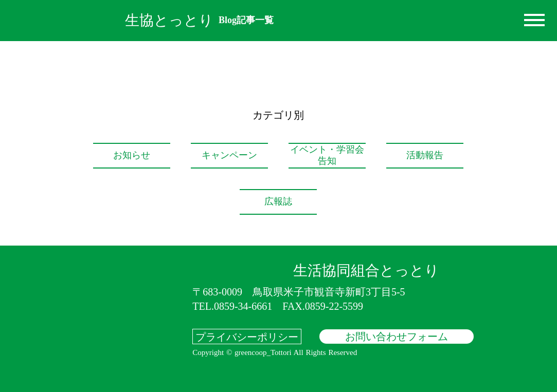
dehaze (534, 21)
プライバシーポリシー (247, 337)
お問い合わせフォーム (397, 337)
